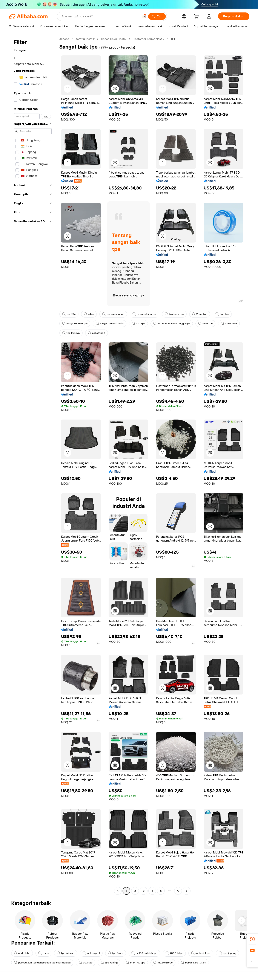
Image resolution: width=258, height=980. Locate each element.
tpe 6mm (116, 953)
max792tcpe (163, 963)
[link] (252, 939)
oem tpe (205, 324)
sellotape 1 (97, 333)
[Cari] (157, 16)
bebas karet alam (193, 963)
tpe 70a (69, 314)
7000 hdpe (174, 953)
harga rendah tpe (75, 324)
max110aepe (135, 963)
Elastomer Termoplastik (148, 39)
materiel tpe (201, 953)
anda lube (229, 324)
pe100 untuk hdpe (144, 953)
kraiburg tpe (174, 314)
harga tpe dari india (110, 324)
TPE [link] (173, 39)
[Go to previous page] (118, 891)
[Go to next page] (187, 891)
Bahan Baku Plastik (114, 39)
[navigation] (33, 465)
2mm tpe (200, 314)
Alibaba (64, 39)
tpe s (43, 953)
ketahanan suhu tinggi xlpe (172, 324)
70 (178, 891)
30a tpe (86, 963)
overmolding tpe (144, 314)
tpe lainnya (71, 333)
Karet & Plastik (85, 39)
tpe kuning (109, 963)
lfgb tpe (222, 314)
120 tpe (138, 324)
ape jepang (227, 953)
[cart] (197, 17)
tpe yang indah (113, 314)
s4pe (89, 314)
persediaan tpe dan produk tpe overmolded (42, 963)
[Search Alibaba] (100, 16)
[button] (144, 16)
